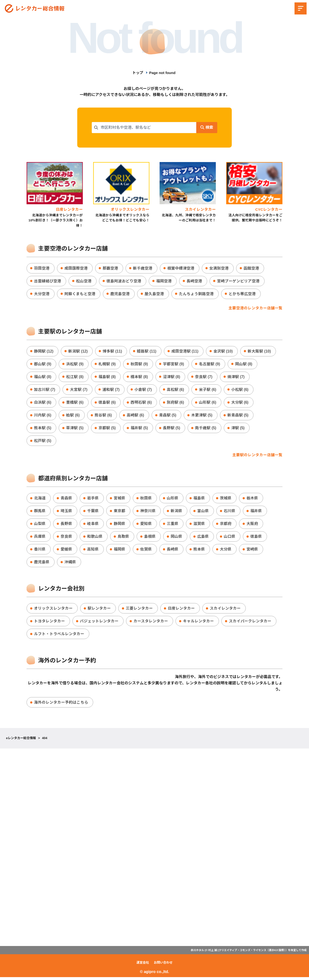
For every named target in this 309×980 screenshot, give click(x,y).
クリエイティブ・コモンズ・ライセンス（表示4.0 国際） (252, 953)
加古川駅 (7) (45, 391)
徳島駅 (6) (107, 403)
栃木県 (252, 500)
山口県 (230, 538)
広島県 (203, 538)
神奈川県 (148, 513)
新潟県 (176, 513)
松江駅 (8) (75, 378)
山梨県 (40, 525)
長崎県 (173, 551)
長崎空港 (194, 281)
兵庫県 (40, 538)
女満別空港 (219, 269)
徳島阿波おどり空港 (124, 281)
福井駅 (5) (140, 429)
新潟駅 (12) (78, 352)
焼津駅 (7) (237, 378)
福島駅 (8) (107, 378)
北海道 (40, 500)
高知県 (93, 551)
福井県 (256, 513)
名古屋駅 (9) (210, 364)
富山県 (203, 513)
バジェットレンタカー (99, 623)
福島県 (199, 500)
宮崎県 (252, 551)
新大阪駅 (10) (260, 352)
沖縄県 (70, 564)
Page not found (162, 73)
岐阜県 (93, 525)
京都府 (226, 525)
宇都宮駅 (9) (174, 364)
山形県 (173, 500)
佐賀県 (146, 551)
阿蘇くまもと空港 (80, 294)
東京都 (119, 513)
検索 (207, 127)
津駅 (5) (239, 429)
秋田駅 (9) (140, 364)
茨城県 (226, 500)
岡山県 (176, 538)
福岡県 (119, 551)
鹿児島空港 (120, 294)
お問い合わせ (163, 965)
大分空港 (42, 294)
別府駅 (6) (176, 403)
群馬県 (40, 513)
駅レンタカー (99, 611)
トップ (138, 73)
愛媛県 (66, 551)
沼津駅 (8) (172, 378)
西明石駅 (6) (142, 403)
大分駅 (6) (241, 403)
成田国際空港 (76, 269)
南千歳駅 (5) (206, 429)
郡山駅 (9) (43, 364)
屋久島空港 (154, 294)
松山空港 (84, 281)
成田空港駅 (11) (186, 352)
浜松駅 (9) (75, 364)
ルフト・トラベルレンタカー (59, 636)
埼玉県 (66, 513)
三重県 (173, 525)
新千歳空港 (143, 269)
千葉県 (93, 513)
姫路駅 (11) (147, 352)
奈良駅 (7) (204, 378)
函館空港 (251, 269)
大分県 (226, 551)
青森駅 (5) (168, 416)
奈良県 (66, 538)
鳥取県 (123, 538)
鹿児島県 (42, 564)
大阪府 (252, 525)
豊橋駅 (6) (75, 403)
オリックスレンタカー (53, 611)
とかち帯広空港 (242, 294)
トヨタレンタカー (49, 623)
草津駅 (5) (75, 429)
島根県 (150, 538)
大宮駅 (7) (79, 391)
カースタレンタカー (151, 623)
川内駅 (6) (43, 416)
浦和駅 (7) (111, 391)
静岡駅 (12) (44, 352)
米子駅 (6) (208, 391)
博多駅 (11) (113, 352)
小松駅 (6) (241, 391)
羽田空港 (42, 269)
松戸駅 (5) (43, 442)
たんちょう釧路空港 (196, 294)
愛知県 (146, 525)
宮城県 (119, 500)
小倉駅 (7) (144, 391)
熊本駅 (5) (43, 429)
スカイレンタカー (225, 611)
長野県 (66, 525)
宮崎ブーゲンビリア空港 (238, 281)
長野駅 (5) (172, 429)
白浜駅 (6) (43, 403)
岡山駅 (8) (245, 364)
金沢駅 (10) (224, 352)
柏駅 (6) (73, 416)
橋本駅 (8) (140, 378)
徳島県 (256, 538)
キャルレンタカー (198, 623)
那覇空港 (110, 269)
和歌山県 (95, 538)
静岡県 (119, 525)
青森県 (66, 500)
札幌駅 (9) (107, 364)
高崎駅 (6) (136, 416)
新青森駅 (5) (239, 416)
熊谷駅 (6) (104, 416)
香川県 (40, 551)
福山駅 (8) (43, 378)
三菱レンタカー (139, 611)
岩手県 (93, 500)
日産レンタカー (181, 611)
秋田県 (146, 500)
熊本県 (199, 551)
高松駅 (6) (176, 391)
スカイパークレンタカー (250, 623)
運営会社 (143, 965)
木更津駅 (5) (203, 416)
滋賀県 (199, 525)
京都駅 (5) (107, 429)
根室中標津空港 (181, 269)
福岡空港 (164, 281)
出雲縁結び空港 (48, 281)
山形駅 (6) (208, 403)
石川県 (230, 513)
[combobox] (144, 128)
